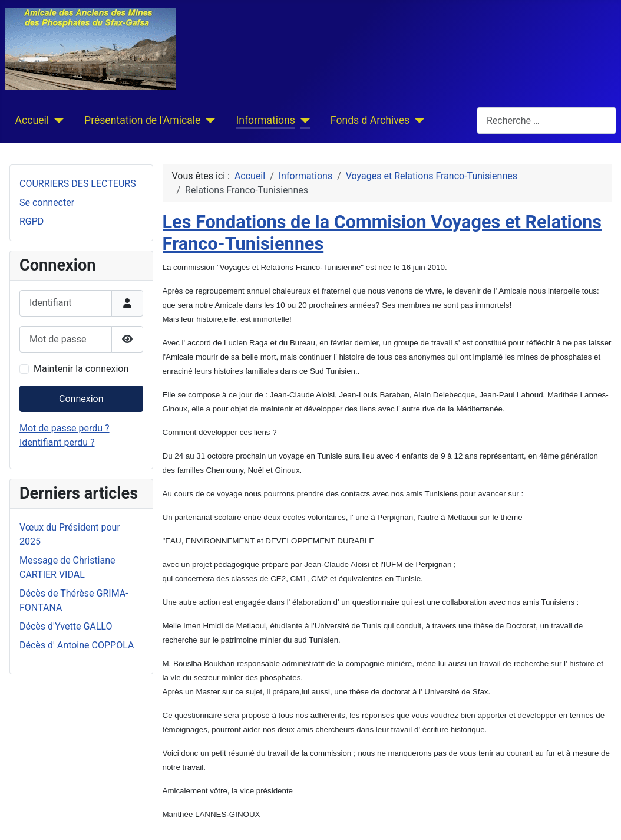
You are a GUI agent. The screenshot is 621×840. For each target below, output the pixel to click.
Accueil (32, 120)
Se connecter (47, 202)
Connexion (81, 399)
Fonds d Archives (370, 120)
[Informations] (303, 120)
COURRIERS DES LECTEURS (78, 184)
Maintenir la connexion (81, 369)
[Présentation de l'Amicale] (208, 120)
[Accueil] (56, 120)
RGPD (32, 221)
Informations (265, 120)
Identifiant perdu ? (57, 442)
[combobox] (546, 121)
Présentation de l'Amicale (142, 120)
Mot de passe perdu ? (65, 428)
